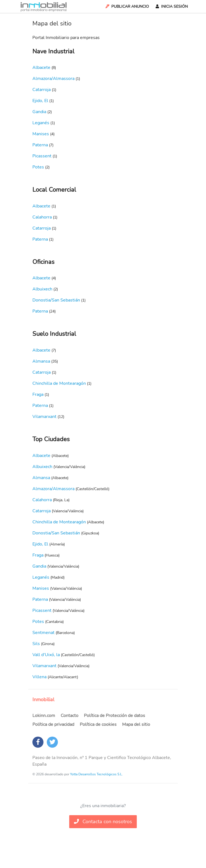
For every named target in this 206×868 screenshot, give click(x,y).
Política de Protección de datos (114, 716)
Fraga (38, 394)
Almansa (41, 361)
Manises (41, 134)
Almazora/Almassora (53, 79)
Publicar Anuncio (127, 7)
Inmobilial (43, 700)
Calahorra (42, 217)
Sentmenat (43, 633)
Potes (38, 167)
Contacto (69, 716)
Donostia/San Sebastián (56, 300)
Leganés (41, 123)
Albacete (41, 67)
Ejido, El (40, 101)
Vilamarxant (44, 417)
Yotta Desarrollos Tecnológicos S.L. (96, 774)
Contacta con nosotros (103, 822)
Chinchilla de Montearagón (59, 383)
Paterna (40, 145)
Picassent (42, 156)
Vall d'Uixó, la (46, 655)
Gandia (39, 112)
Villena (39, 677)
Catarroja (42, 90)
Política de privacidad (53, 724)
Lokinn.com (44, 716)
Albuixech (42, 289)
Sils (36, 644)
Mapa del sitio (136, 724)
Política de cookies (98, 724)
